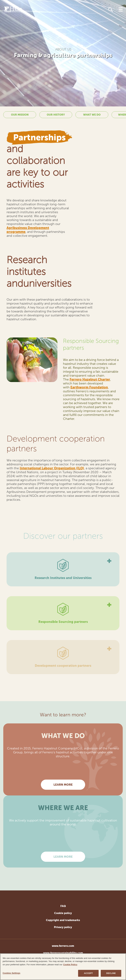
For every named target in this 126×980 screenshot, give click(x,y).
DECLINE (111, 974)
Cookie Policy (70, 965)
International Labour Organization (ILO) (52, 468)
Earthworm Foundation (89, 387)
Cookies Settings (11, 974)
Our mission (20, 115)
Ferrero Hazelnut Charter (90, 379)
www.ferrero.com (63, 946)
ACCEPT (88, 974)
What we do (92, 115)
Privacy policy (63, 927)
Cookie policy (63, 913)
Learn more (63, 785)
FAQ (63, 906)
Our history (56, 115)
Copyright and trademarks (63, 920)
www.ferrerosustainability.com (63, 953)
